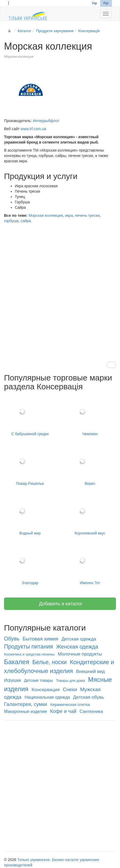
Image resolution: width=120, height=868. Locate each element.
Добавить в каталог (60, 604)
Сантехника (91, 711)
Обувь (12, 639)
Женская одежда (77, 647)
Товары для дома (71, 681)
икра (69, 215)
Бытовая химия (40, 639)
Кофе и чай (63, 711)
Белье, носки (50, 662)
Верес (90, 465)
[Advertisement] (60, 287)
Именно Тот (90, 564)
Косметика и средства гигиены (29, 654)
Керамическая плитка (70, 705)
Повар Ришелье (30, 465)
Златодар (30, 564)
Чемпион (90, 415)
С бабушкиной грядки (30, 415)
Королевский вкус (90, 515)
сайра (26, 221)
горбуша (11, 221)
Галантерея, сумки (26, 704)
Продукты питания (28, 647)
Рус (106, 3)
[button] (111, 365)
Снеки (70, 689)
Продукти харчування (55, 31)
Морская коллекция (46, 215)
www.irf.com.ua (33, 129)
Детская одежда (79, 639)
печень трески (87, 215)
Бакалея (17, 662)
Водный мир (30, 515)
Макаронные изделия (26, 711)
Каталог (25, 31)
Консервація (89, 31)
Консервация (46, 690)
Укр (94, 3)
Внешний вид (90, 671)
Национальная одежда (47, 697)
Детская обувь (88, 697)
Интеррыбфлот (46, 121)
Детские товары (39, 680)
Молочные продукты (80, 654)
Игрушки (12, 680)
